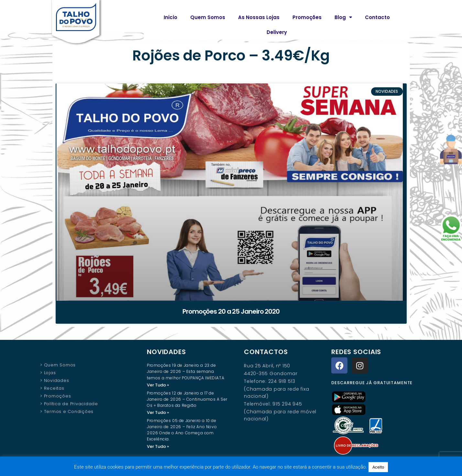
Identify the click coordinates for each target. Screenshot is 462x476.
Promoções (307, 17)
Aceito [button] (378, 467)
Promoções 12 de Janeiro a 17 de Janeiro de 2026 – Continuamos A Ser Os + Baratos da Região (187, 400)
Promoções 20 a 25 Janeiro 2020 (231, 311)
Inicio (170, 17)
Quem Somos (208, 17)
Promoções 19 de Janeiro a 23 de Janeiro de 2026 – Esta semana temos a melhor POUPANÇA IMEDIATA (186, 371)
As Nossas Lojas (259, 17)
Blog (343, 17)
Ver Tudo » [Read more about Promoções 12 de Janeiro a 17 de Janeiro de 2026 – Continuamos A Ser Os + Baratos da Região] (158, 413)
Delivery (277, 32)
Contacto (377, 17)
